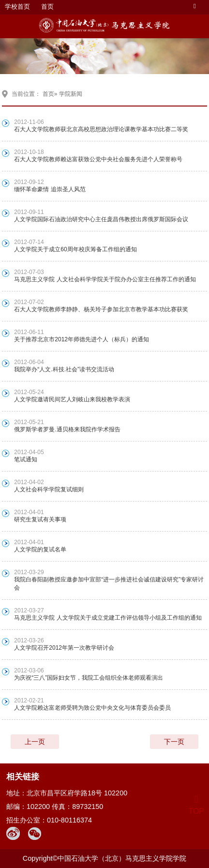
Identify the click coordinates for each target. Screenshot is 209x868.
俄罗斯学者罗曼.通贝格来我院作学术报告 (67, 429)
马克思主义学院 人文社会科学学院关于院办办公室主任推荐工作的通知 (105, 279)
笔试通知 (26, 459)
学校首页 (17, 7)
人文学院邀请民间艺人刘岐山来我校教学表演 (72, 399)
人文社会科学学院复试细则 (49, 489)
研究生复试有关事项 (40, 519)
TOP (196, 805)
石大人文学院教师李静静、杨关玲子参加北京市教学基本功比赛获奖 (101, 309)
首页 (47, 7)
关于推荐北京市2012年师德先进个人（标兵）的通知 (82, 339)
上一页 (35, 742)
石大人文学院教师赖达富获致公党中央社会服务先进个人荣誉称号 (98, 159)
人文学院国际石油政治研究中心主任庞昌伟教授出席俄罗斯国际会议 (101, 219)
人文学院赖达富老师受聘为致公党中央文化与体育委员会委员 (92, 708)
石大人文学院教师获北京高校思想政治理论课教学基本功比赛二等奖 (101, 129)
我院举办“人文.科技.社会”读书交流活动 (64, 369)
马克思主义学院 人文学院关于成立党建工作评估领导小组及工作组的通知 (108, 618)
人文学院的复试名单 (40, 549)
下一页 (174, 742)
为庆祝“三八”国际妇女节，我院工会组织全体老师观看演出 (89, 678)
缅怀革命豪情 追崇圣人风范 (50, 189)
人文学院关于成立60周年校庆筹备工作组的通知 (75, 249)
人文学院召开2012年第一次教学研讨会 (64, 648)
